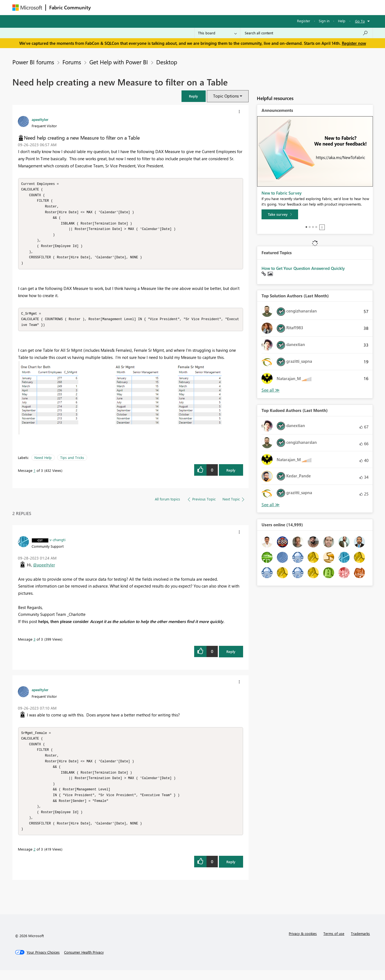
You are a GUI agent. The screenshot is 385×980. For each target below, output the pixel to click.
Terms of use (334, 943)
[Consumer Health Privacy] (84, 962)
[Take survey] (280, 214)
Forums (103, 7)
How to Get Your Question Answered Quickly (303, 268)
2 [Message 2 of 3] (35, 859)
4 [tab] (316, 227)
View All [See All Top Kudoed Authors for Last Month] (271, 505)
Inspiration (127, 7)
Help (342, 21)
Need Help (43, 462)
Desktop (167, 62)
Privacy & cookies (303, 943)
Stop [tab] (322, 227)
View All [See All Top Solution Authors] (271, 390)
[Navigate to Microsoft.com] (27, 8)
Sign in (324, 21)
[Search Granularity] (217, 33)
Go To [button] (360, 21)
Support (244, 7)
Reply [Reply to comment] (231, 656)
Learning (220, 7)
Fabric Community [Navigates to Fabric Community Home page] (70, 7)
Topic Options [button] (226, 96)
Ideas (150, 7)
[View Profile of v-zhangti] (57, 544)
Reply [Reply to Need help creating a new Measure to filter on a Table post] (231, 475)
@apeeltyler (44, 570)
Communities (174, 7)
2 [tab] (310, 227)
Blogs (199, 7)
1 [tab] (306, 227)
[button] (194, 96)
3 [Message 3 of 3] (35, 644)
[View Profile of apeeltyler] (40, 119)
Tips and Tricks (72, 462)
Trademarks (360, 943)
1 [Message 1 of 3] (35, 475)
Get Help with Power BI (119, 62)
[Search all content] (306, 33)
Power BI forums (33, 62)
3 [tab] (313, 227)
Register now (354, 43)
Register (304, 21)
